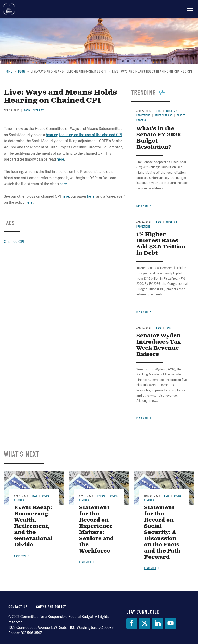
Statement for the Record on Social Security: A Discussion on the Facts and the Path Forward (162, 533)
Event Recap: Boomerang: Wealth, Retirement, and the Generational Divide (33, 526)
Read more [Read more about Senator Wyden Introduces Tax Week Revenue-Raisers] (143, 418)
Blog (159, 222)
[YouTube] (170, 624)
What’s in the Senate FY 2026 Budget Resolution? (159, 138)
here (60, 159)
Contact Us (18, 607)
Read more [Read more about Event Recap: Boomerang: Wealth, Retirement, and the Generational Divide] (20, 556)
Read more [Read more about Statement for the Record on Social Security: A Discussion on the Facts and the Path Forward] (150, 568)
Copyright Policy (51, 607)
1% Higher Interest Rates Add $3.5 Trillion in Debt (161, 244)
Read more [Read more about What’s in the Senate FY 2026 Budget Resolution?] (143, 206)
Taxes (169, 328)
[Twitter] (145, 624)
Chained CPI (14, 242)
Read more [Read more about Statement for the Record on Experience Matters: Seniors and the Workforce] (85, 562)
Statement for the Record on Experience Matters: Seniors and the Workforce (96, 529)
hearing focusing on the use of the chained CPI (84, 135)
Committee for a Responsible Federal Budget (9, 9)
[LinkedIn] (158, 624)
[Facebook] (132, 624)
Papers (102, 496)
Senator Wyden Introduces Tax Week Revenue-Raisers (159, 345)
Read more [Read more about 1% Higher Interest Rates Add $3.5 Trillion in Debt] (143, 312)
